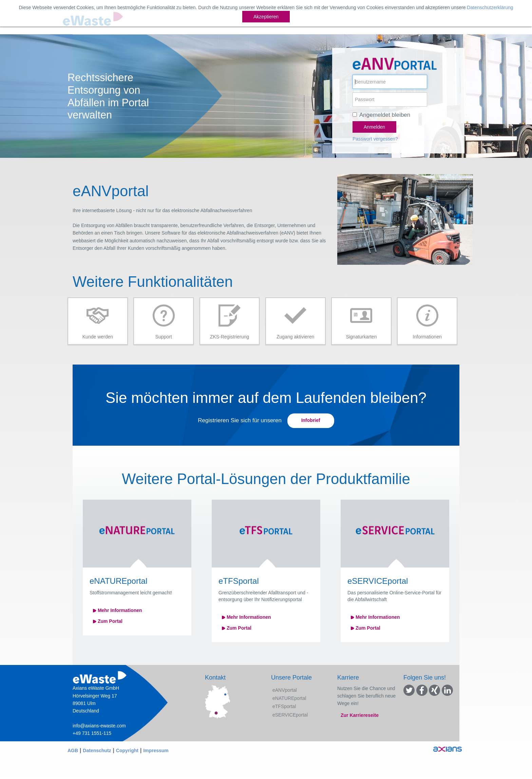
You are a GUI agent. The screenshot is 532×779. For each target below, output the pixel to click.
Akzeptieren (266, 17)
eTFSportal (284, 706)
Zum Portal (108, 621)
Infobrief (311, 420)
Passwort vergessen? (375, 139)
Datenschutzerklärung (490, 7)
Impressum (156, 750)
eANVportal (285, 690)
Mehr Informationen (118, 610)
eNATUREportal (289, 698)
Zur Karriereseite (360, 715)
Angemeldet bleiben (385, 115)
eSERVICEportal (290, 715)
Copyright (127, 750)
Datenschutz (97, 750)
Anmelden (374, 127)
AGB (73, 750)
